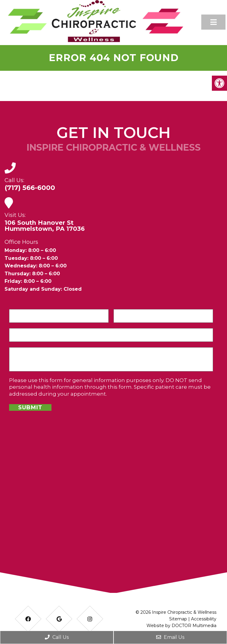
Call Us (57, 637)
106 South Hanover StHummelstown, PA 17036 (45, 226)
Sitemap (178, 619)
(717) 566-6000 (30, 188)
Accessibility (204, 619)
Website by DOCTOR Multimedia (181, 626)
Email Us (170, 637)
